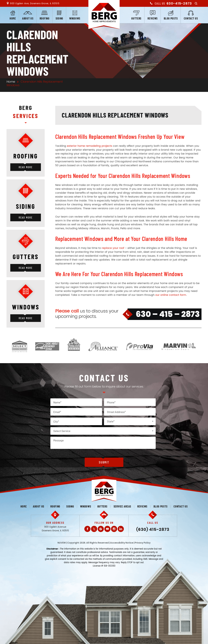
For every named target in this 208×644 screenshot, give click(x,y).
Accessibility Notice (122, 543)
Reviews (153, 18)
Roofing (45, 18)
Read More (26, 167)
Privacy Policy (143, 543)
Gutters (136, 18)
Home (13, 18)
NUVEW (62, 543)
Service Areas (122, 506)
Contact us (191, 18)
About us (28, 18)
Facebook (87, 529)
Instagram (114, 529)
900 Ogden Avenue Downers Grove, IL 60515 (55, 529)
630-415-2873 (179, 3)
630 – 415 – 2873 (168, 314)
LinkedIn (121, 529)
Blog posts (171, 18)
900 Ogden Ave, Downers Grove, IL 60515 (35, 3)
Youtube (107, 529)
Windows (75, 18)
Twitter (94, 529)
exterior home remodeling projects (90, 146)
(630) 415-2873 (153, 529)
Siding (59, 18)
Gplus (101, 529)
